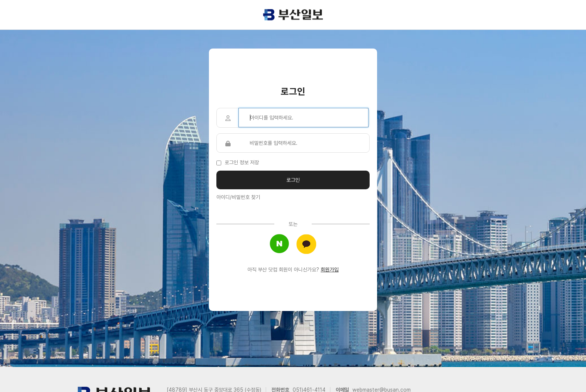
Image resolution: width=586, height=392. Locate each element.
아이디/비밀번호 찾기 (238, 197)
